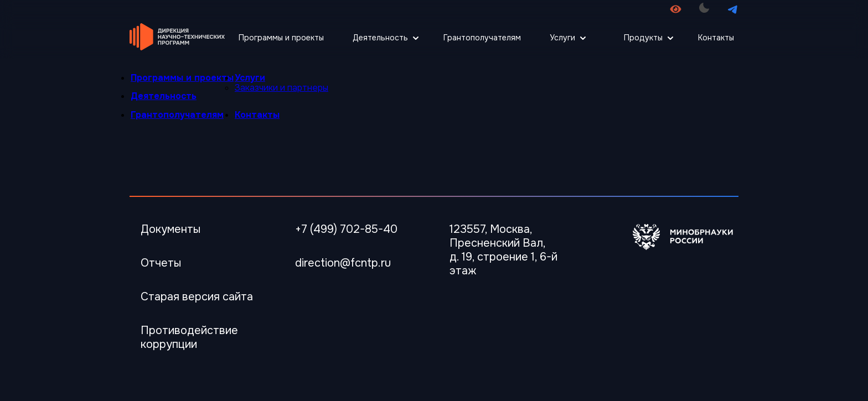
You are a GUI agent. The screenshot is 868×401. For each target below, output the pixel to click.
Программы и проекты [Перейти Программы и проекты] (281, 38)
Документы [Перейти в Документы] (170, 229)
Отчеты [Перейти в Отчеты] (161, 263)
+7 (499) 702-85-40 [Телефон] (346, 229)
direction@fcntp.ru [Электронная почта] (343, 263)
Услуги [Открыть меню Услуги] (562, 38)
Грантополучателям (177, 115)
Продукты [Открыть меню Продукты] (643, 38)
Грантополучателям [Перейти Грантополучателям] (482, 38)
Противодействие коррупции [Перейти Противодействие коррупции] (189, 337)
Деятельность (164, 96)
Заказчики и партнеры (281, 88)
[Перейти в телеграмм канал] (733, 9)
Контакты (257, 115)
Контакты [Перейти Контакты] (716, 38)
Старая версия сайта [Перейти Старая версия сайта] (197, 297)
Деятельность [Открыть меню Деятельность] (380, 38)
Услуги (250, 78)
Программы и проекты (182, 78)
